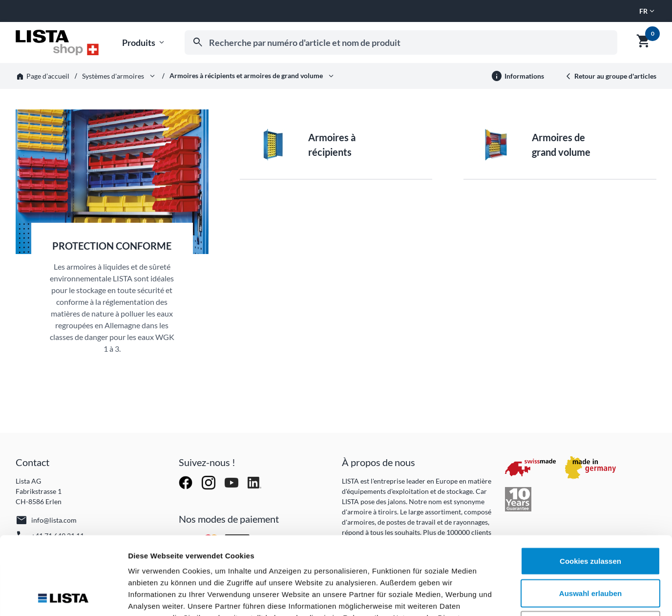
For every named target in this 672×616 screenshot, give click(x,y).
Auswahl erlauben (590, 520)
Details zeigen (519, 597)
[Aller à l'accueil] (57, 42)
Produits (144, 43)
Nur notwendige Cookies (590, 552)
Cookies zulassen (590, 488)
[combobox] (401, 42)
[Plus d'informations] (517, 76)
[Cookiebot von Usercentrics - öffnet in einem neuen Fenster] (63, 597)
